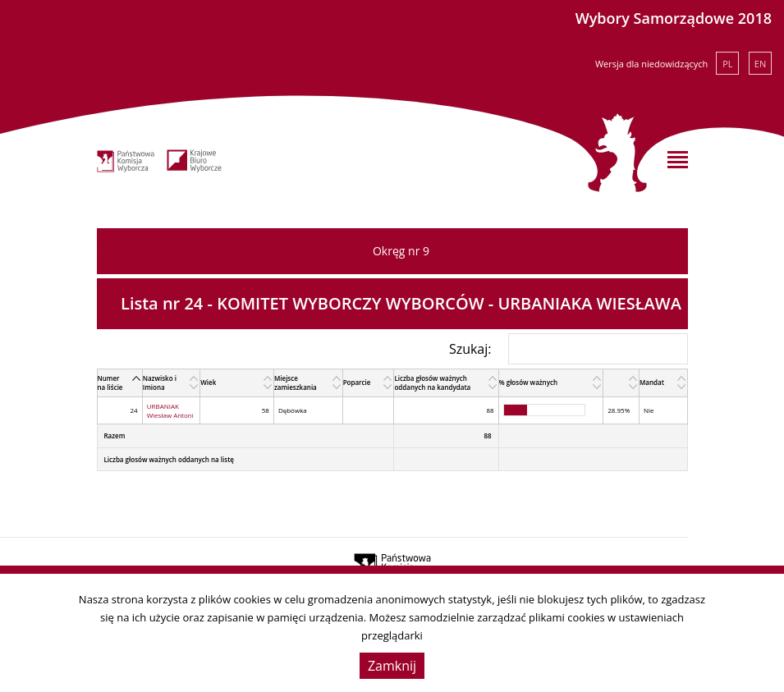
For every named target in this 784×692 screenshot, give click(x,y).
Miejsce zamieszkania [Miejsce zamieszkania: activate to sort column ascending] (296, 383)
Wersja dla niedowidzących (651, 64)
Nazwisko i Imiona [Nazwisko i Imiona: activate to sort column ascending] (160, 383)
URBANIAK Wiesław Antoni (170, 410)
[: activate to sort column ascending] (621, 383)
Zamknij (392, 666)
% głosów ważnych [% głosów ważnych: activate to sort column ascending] (528, 382)
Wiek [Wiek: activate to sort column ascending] (208, 382)
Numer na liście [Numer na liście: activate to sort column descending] (110, 383)
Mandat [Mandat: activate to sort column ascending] (652, 382)
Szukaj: (569, 349)
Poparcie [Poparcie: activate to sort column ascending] (357, 382)
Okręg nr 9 (401, 251)
